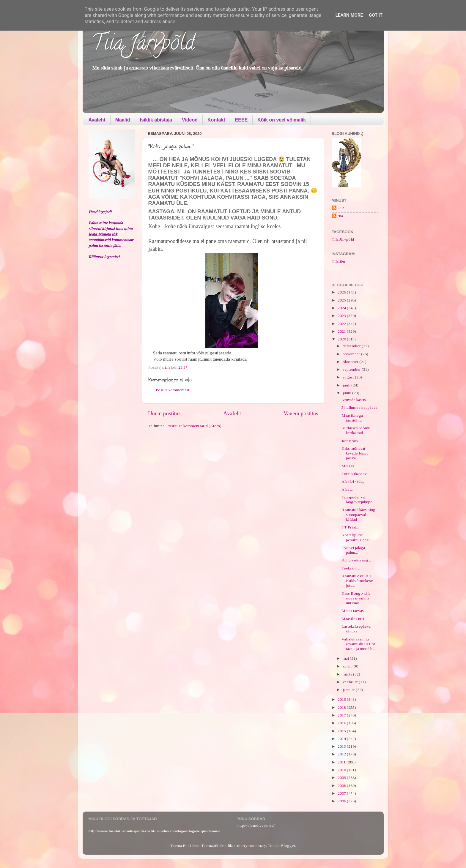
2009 (342, 778)
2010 (342, 770)
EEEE (241, 120)
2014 (342, 739)
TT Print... (350, 527)
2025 (342, 300)
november (352, 354)
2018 (342, 707)
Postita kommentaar (173, 390)
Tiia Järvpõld (143, 45)
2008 (342, 786)
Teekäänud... (352, 568)
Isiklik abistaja (156, 120)
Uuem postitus (164, 413)
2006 (342, 801)
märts (348, 674)
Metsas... (349, 466)
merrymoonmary (252, 846)
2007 (342, 793)
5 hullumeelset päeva (359, 407)
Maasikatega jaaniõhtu (352, 418)
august (349, 377)
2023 (342, 316)
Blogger (288, 846)
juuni (347, 393)
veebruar (351, 682)
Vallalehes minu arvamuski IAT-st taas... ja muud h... (358, 644)
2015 (342, 731)
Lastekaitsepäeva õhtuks (356, 629)
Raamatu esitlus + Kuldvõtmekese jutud (357, 581)
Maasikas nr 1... (354, 619)
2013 (342, 746)
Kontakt (216, 120)
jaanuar (349, 690)
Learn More (349, 15)
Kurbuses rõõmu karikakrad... (356, 430)
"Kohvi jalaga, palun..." (354, 550)
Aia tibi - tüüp (353, 481)
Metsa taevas (353, 611)
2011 (342, 762)
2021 (342, 331)
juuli (347, 385)
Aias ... (347, 489)
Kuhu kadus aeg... (356, 560)
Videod (190, 120)
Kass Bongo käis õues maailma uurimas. (356, 598)
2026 (342, 292)
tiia (340, 216)
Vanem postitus (301, 413)
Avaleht (97, 120)
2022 (342, 324)
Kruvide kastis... (355, 400)
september (352, 369)
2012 (342, 754)
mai (346, 658)
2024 (342, 308)
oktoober (351, 362)
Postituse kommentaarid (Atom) (194, 426)
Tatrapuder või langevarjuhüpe (357, 500)
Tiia (341, 208)
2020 (342, 339)
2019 (342, 699)
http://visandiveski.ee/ (256, 825)
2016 (342, 723)
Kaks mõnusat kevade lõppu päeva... (355, 453)
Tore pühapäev (354, 474)
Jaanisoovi (351, 441)
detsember (352, 346)
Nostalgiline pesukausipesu (356, 537)
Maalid (123, 120)
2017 (342, 715)
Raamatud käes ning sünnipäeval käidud (358, 514)
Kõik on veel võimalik (282, 120)
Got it (376, 15)
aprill (348, 666)
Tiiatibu (338, 261)
